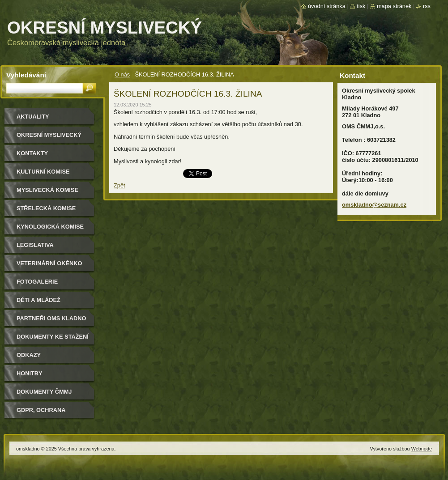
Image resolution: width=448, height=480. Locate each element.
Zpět (119, 185)
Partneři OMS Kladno (51, 318)
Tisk (361, 6)
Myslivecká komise (47, 190)
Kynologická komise (50, 227)
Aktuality (33, 117)
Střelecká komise (46, 208)
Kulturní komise (43, 172)
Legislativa (35, 245)
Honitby (30, 373)
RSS (427, 6)
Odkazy (29, 355)
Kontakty (32, 153)
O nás (122, 74)
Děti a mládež (38, 300)
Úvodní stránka (327, 6)
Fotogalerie (37, 282)
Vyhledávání (26, 75)
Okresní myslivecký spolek (49, 138)
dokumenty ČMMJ (44, 392)
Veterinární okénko (49, 263)
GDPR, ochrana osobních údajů (43, 413)
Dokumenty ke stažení (53, 337)
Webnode (422, 449)
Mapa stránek (394, 6)
